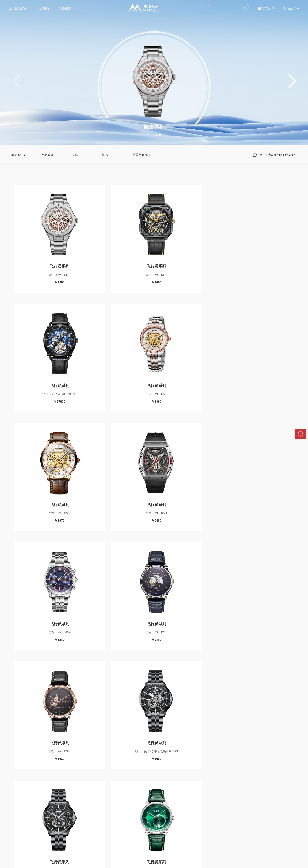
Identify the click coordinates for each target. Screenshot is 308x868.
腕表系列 (21, 8)
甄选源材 (183, 822)
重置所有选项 (141, 155)
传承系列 (124, 816)
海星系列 (152, 816)
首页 (263, 155)
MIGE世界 (184, 828)
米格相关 (65, 8)
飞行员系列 (289, 155)
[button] (292, 81)
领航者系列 (126, 828)
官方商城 (268, 8)
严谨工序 (183, 816)
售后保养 (293, 8)
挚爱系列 (124, 822)
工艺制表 (43, 8)
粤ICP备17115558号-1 (178, 862)
